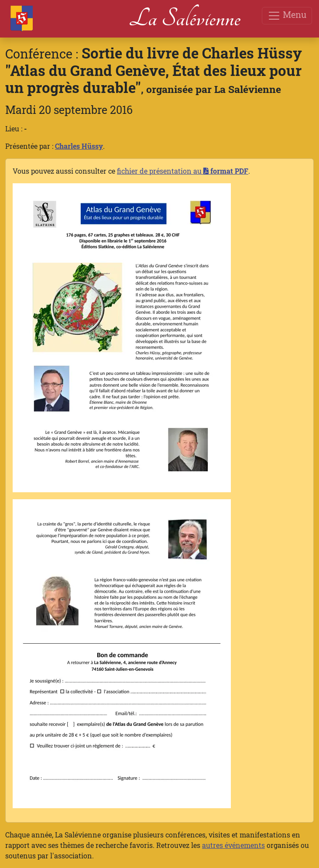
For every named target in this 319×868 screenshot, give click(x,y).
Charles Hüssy (79, 146)
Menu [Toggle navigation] (287, 15)
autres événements (233, 845)
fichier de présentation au (183, 171)
